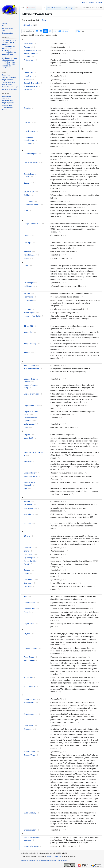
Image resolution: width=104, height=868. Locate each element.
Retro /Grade (29, 660)
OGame (27, 536)
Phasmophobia (29, 603)
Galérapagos (29, 283)
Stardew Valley (29, 755)
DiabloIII (27, 195)
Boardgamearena (30, 86)
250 (50, 31)
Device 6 (27, 183)
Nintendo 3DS (29, 514)
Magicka (27, 435)
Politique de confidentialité (29, 861)
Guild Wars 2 (29, 286)
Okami (26, 551)
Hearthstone (28, 297)
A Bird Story (28, 44)
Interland (27, 353)
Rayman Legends (31, 648)
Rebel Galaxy (29, 657)
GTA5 (26, 266)
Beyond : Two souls (31, 83)
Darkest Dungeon (30, 154)
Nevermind (28, 505)
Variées (7, 68)
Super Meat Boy (30, 813)
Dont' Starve (29, 201)
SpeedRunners (29, 752)
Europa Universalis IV (32, 224)
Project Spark (29, 624)
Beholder (27, 80)
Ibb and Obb (29, 326)
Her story (27, 309)
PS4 (25, 596)
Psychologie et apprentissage (9, 53)
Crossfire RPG (29, 131)
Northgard (28, 523)
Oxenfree (27, 586)
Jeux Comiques (30, 365)
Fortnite (27, 258)
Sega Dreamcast (30, 699)
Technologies (10, 62)
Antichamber (29, 60)
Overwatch (28, 583)
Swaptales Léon (30, 830)
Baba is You (28, 73)
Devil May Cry (29, 192)
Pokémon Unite (30, 609)
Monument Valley (30, 476)
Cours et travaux (11, 41)
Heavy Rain (28, 300)
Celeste (27, 108)
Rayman (27, 634)
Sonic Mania (29, 726)
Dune (26, 211)
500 (55, 31)
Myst (26, 488)
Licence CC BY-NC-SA (53, 857)
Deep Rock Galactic (31, 162)
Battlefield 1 (28, 76)
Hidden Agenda (30, 313)
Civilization (28, 122)
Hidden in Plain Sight (32, 316)
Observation (28, 548)
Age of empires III (31, 50)
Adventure (28, 47)
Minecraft (27, 461)
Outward (27, 570)
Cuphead (27, 144)
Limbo (26, 427)
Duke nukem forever (31, 205)
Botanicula (28, 90)
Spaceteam (28, 729)
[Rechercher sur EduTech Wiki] (93, 8)
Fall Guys (27, 243)
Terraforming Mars (31, 846)
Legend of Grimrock (31, 394)
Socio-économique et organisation (10, 59)
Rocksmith (28, 677)
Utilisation (30, 25)
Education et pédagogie (8, 43)
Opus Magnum (29, 558)
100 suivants (63, 31)
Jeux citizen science (31, 369)
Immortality (28, 332)
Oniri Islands (29, 554)
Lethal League (29, 424)
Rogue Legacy (29, 686)
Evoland (27, 235)
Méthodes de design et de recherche (8, 48)
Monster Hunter (30, 473)
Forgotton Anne (30, 255)
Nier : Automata (30, 508)
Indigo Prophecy (30, 344)
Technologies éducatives (8, 65)
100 (45, 31)
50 (41, 31)
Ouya (26, 573)
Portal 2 (27, 612)
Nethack (27, 501)
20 (37, 31)
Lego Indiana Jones (31, 406)
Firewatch (28, 251)
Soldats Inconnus (30, 714)
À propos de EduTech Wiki (48, 861)
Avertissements (63, 861)
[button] (3, 40)
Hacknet (27, 293)
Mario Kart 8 (28, 438)
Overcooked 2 (29, 580)
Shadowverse (29, 703)
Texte (44, 20)
